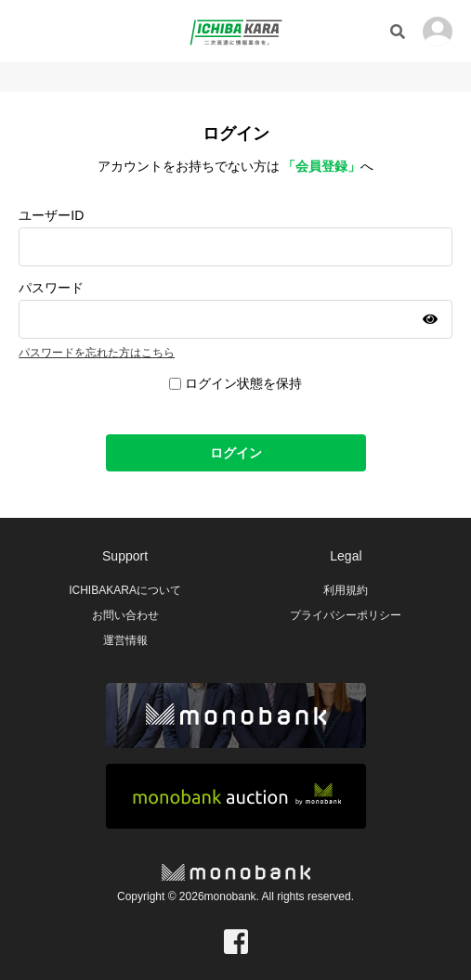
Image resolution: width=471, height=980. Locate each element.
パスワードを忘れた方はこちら (97, 353)
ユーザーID (51, 215)
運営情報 (125, 640)
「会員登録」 (321, 166)
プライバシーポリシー (346, 615)
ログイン (236, 453)
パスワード (51, 288)
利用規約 (346, 590)
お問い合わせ (125, 615)
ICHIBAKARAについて (125, 590)
